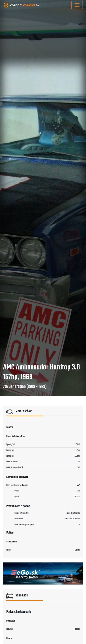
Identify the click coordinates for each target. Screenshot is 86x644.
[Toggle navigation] (77, 5)
